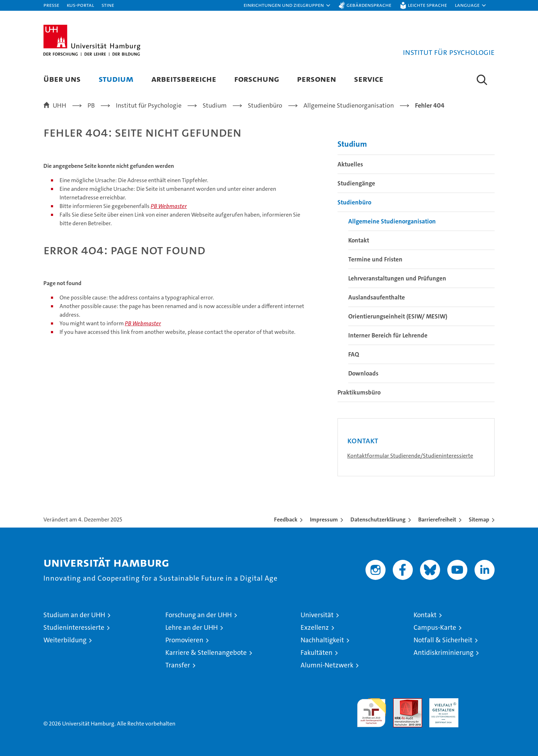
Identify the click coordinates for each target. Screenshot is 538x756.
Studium (116, 79)
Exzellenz (315, 627)
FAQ (354, 354)
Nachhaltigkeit (322, 640)
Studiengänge (356, 183)
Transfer (178, 665)
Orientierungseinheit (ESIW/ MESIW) (398, 316)
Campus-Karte (435, 627)
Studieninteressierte (74, 627)
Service (369, 79)
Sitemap (479, 519)
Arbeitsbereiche (184, 79)
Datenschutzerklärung (378, 519)
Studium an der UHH (74, 615)
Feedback (286, 519)
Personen (317, 79)
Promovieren (184, 640)
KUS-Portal (80, 5)
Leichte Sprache (427, 5)
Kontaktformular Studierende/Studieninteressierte (410, 456)
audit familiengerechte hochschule (371, 710)
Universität (317, 615)
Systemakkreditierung (480, 702)
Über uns (62, 79)
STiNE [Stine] (108, 5)
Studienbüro (354, 202)
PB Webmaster (169, 206)
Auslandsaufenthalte (377, 297)
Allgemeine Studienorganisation (392, 221)
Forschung (257, 79)
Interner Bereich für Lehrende (388, 335)
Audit (400, 702)
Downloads (363, 373)
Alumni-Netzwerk (327, 665)
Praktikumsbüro (359, 392)
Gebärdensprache (369, 5)
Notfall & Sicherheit (443, 640)
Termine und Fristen (375, 259)
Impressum (324, 519)
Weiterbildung (65, 640)
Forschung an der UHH (199, 615)
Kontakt (359, 240)
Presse (51, 5)
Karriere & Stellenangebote (206, 653)
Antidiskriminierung (443, 653)
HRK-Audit (442, 702)
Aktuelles (350, 164)
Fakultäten (317, 653)
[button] (287, 5)
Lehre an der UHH (192, 627)
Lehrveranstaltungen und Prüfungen (397, 278)
